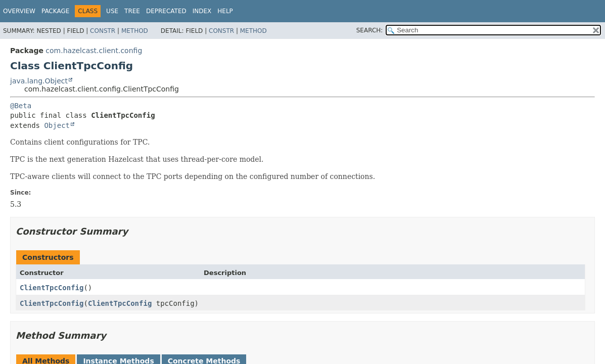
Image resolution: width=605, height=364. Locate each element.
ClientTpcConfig (52, 288)
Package (55, 11)
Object (57, 125)
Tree (132, 11)
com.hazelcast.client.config (94, 51)
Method (135, 31)
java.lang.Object (39, 81)
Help (225, 11)
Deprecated (166, 11)
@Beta (21, 106)
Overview (19, 11)
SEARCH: (370, 30)
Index (202, 11)
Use (112, 11)
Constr (103, 31)
